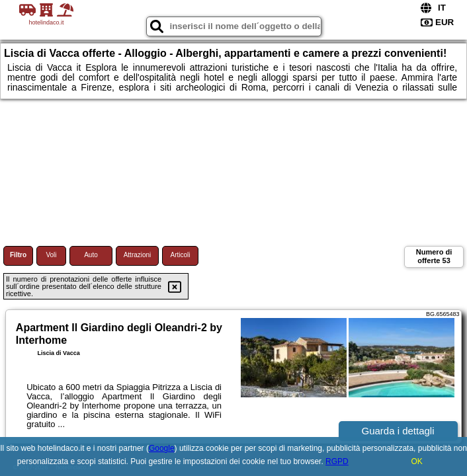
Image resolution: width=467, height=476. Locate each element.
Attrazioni (138, 255)
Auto (91, 255)
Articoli (180, 255)
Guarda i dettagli (398, 431)
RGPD (337, 461)
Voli (51, 255)
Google (162, 448)
